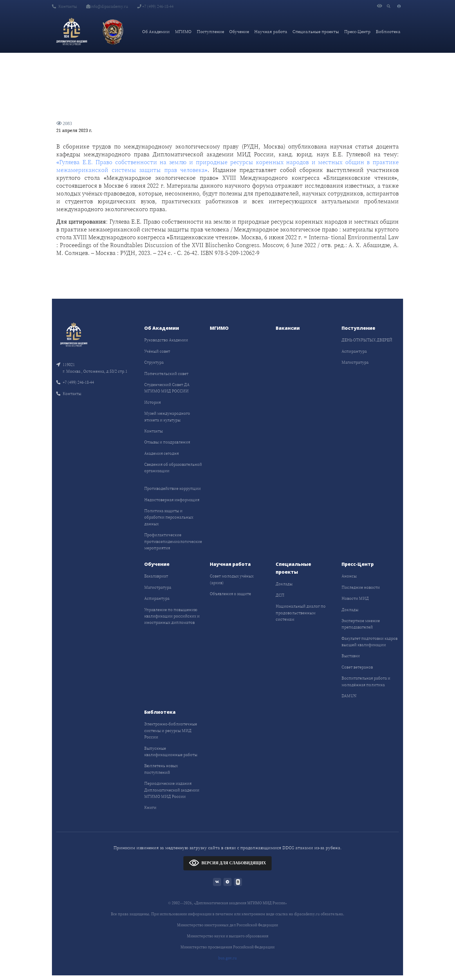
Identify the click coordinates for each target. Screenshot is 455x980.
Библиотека (388, 31)
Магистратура (355, 362)
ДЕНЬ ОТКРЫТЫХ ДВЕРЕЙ (367, 340)
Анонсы (349, 576)
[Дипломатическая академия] (72, 32)
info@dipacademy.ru (107, 6)
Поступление (210, 31)
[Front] (74, 334)
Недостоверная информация (172, 500)
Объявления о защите (230, 594)
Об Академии (156, 31)
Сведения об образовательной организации (173, 468)
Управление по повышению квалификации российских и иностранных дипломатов (172, 616)
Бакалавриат (156, 576)
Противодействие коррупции (173, 488)
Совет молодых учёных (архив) (232, 579)
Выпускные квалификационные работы (171, 751)
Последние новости (361, 587)
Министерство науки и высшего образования (228, 936)
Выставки (351, 656)
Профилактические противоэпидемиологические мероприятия (173, 541)
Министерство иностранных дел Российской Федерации (228, 925)
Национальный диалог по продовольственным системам (301, 613)
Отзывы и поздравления (167, 442)
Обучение (239, 31)
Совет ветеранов (357, 667)
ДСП (280, 595)
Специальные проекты (316, 31)
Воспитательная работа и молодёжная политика (366, 681)
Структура (154, 362)
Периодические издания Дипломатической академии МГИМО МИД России (172, 790)
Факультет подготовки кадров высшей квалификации (370, 642)
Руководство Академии (166, 340)
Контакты (64, 6)
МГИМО (183, 31)
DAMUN (349, 696)
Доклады (284, 584)
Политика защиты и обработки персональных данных (169, 517)
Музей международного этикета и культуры (167, 416)
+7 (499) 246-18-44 (155, 6)
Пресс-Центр (357, 31)
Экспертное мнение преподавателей (361, 624)
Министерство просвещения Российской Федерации (228, 947)
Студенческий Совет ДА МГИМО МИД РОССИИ (167, 388)
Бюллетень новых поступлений (161, 769)
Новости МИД (355, 598)
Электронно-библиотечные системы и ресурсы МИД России (171, 730)
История (152, 402)
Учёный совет (157, 351)
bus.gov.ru (228, 958)
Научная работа (271, 31)
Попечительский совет (166, 374)
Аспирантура (354, 351)
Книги (150, 807)
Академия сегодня (161, 453)
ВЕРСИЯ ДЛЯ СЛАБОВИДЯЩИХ (227, 863)
